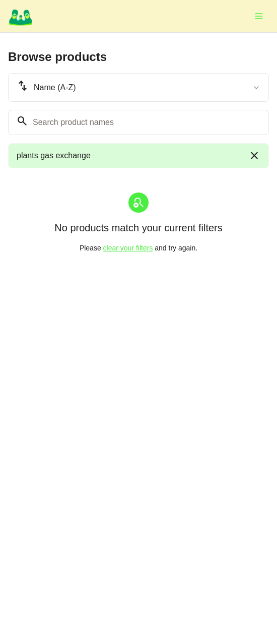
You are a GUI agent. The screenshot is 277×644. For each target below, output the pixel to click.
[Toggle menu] (259, 16)
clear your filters (128, 248)
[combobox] (138, 87)
